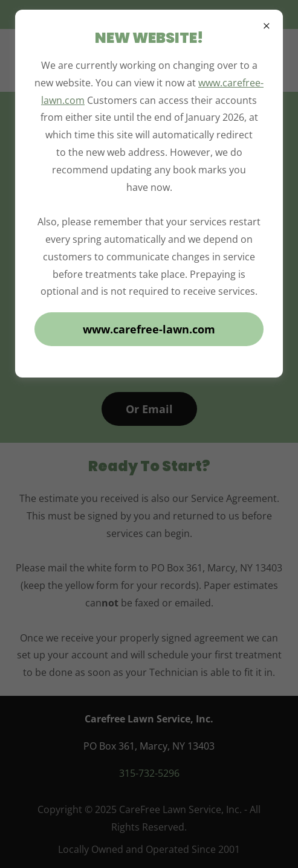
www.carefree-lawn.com (149, 329)
